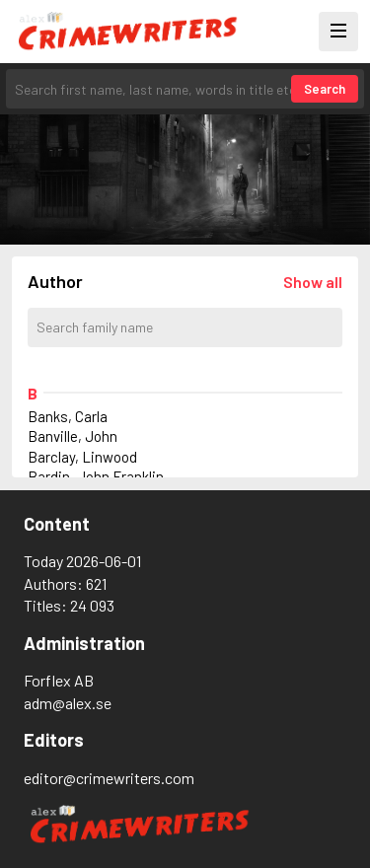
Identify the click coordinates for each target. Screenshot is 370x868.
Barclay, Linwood (82, 457)
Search (325, 89)
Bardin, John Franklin (96, 476)
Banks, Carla (68, 416)
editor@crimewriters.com (109, 778)
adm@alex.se (68, 703)
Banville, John (73, 436)
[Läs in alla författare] (313, 282)
